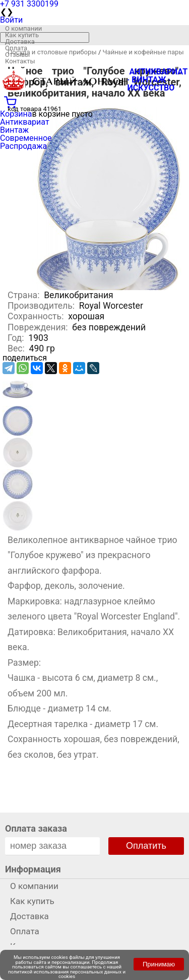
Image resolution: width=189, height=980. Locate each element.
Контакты (20, 61)
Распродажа (23, 146)
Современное (26, 138)
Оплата (16, 48)
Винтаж (14, 130)
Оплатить (146, 846)
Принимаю (159, 964)
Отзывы (17, 55)
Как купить (22, 35)
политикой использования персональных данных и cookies (67, 974)
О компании (23, 28)
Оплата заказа (36, 828)
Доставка (20, 41)
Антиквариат (25, 122)
